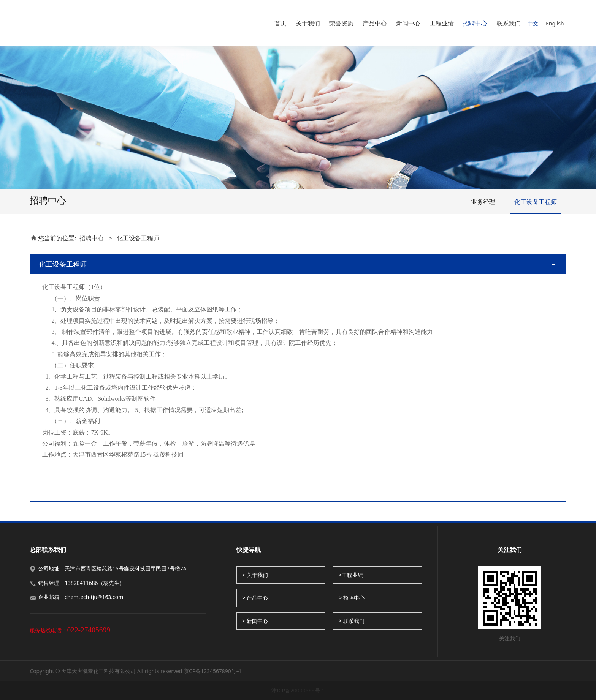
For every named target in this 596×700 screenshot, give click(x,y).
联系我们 (509, 23)
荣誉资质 (341, 23)
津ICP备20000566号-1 (298, 690)
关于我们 (308, 23)
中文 (533, 23)
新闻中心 (408, 23)
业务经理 (483, 202)
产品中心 (375, 23)
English (555, 23)
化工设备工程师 (536, 202)
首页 (281, 23)
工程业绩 (442, 23)
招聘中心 (475, 23)
